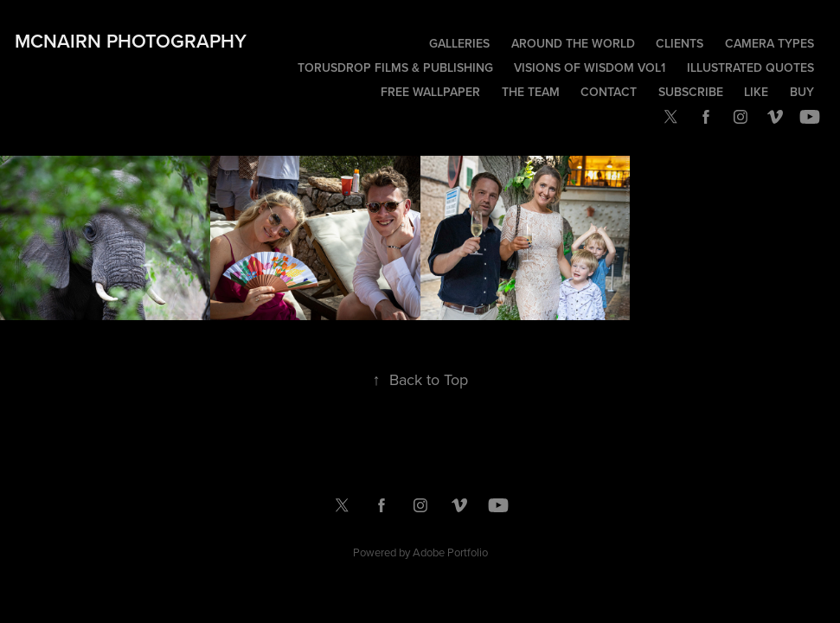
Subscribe (691, 92)
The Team (531, 92)
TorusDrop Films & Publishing (395, 67)
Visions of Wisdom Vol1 (590, 67)
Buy (802, 92)
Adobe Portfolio (450, 552)
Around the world (573, 43)
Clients (680, 43)
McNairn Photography (131, 41)
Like (756, 92)
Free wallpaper (430, 92)
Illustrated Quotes (750, 67)
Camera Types (769, 43)
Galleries (459, 43)
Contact (609, 92)
